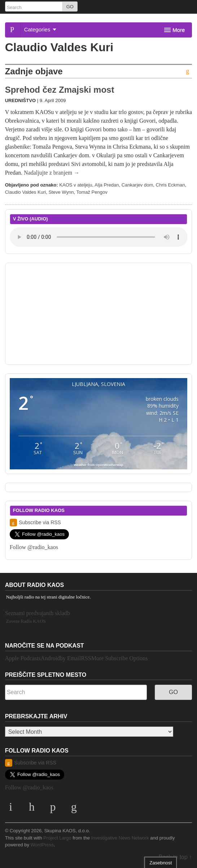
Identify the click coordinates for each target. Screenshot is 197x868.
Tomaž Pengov (92, 192)
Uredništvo (20, 100)
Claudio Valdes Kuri (25, 192)
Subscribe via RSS (35, 523)
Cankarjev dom (137, 185)
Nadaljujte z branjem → (52, 173)
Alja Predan (107, 185)
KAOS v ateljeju (76, 185)
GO (70, 7)
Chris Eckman (170, 185)
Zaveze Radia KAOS (26, 621)
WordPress (42, 845)
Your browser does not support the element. (99, 237)
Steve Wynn (61, 192)
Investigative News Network (120, 838)
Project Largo (57, 838)
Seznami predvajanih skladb (38, 613)
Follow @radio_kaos (34, 547)
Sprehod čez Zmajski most (60, 90)
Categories (40, 29)
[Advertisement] (98, 312)
